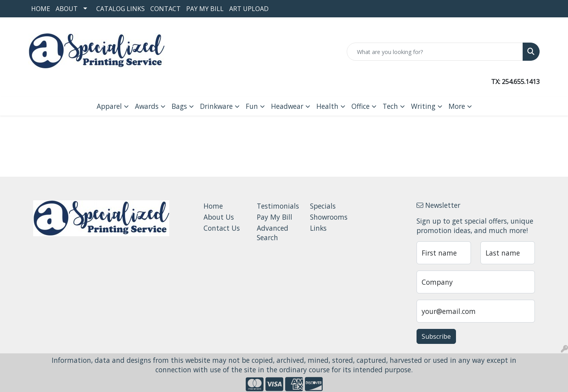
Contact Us (222, 228)
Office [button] (361, 106)
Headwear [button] (287, 106)
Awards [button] (147, 106)
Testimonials (278, 206)
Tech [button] (390, 106)
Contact (165, 9)
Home (41, 9)
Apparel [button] (109, 106)
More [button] (457, 106)
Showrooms (329, 217)
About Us (219, 217)
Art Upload (249, 9)
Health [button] (327, 106)
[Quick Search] (435, 52)
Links (318, 228)
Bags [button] (179, 106)
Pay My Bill (205, 9)
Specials (323, 206)
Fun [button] (252, 106)
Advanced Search (273, 233)
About (67, 9)
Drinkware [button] (216, 106)
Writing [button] (423, 106)
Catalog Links (121, 9)
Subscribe (436, 336)
